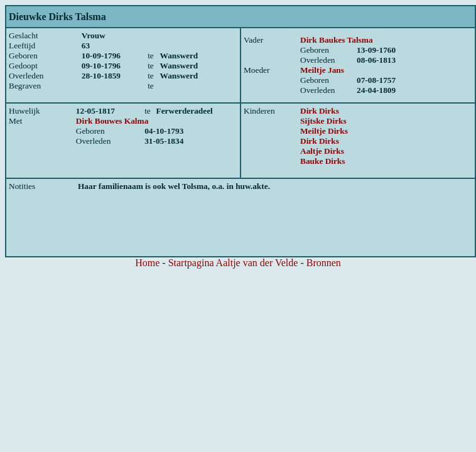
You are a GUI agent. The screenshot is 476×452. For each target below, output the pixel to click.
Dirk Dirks (320, 111)
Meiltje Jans (322, 70)
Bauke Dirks (322, 161)
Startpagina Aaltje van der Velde (233, 263)
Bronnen (324, 263)
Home (147, 263)
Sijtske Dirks (323, 121)
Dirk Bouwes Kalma (112, 121)
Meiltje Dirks (324, 131)
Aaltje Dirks (322, 151)
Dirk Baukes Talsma (337, 40)
